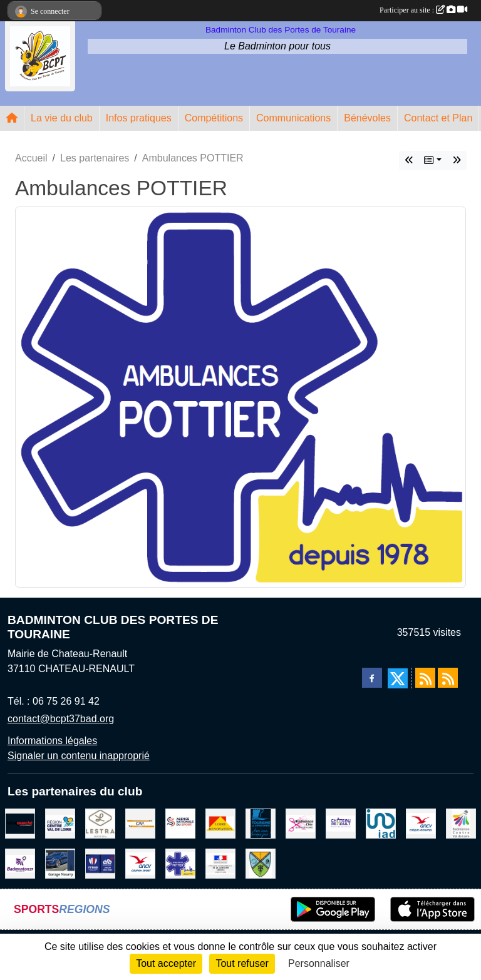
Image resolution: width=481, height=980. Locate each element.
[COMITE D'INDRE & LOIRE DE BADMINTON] (20, 863)
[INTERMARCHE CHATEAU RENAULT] (20, 823)
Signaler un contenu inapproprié (79, 756)
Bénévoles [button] (367, 118)
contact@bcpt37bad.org (61, 719)
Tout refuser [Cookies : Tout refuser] (242, 963)
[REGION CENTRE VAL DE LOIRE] (60, 823)
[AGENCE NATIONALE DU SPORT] (180, 823)
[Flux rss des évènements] (448, 678)
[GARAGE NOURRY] (60, 863)
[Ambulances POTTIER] (180, 863)
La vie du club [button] (62, 118)
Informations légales (52, 741)
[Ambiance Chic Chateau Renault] (301, 823)
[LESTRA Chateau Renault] (100, 823)
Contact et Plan (438, 118)
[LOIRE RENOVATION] (220, 823)
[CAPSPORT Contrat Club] (140, 823)
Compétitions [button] (214, 118)
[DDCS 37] (220, 863)
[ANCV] (421, 823)
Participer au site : (423, 10)
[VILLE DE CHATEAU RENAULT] (341, 823)
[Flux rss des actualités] (425, 678)
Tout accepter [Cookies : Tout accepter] (166, 963)
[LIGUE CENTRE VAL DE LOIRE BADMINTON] (461, 823)
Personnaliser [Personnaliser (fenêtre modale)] (319, 963)
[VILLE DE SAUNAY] (261, 863)
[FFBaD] (100, 863)
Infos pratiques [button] (139, 118)
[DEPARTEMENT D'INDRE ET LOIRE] (261, 823)
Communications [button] (293, 118)
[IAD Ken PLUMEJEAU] (381, 823)
